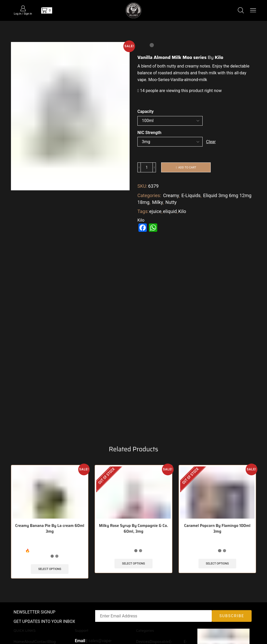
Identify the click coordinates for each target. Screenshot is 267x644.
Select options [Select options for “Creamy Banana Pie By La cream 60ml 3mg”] (50, 579)
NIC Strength (149, 133)
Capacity (145, 111)
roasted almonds (174, 73)
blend (146, 66)
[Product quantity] (147, 168)
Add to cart (187, 168)
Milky (157, 203)
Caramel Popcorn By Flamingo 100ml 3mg (217, 539)
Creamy (171, 196)
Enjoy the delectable (231, 66)
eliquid (170, 212)
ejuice (155, 212)
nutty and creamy (183, 66)
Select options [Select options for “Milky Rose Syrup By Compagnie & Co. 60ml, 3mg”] (133, 573)
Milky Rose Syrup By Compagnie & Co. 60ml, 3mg (133, 539)
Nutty (171, 203)
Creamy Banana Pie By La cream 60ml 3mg (50, 539)
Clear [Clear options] (211, 142)
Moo (153, 80)
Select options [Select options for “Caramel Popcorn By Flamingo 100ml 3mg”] (217, 573)
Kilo (182, 212)
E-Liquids (191, 196)
